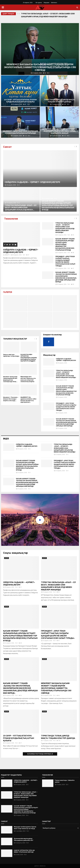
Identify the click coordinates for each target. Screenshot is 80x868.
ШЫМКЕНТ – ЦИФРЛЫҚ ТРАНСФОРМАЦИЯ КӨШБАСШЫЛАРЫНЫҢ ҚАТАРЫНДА (21, 132)
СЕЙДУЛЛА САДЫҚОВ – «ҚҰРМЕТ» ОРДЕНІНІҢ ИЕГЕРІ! (32, 182)
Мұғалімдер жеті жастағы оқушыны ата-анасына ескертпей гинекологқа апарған (28, 379)
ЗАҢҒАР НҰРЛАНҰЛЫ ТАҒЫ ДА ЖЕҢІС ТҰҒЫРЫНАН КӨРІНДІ (24, 851)
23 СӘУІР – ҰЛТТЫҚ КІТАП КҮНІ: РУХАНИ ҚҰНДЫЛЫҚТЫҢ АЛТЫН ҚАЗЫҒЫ (21, 101)
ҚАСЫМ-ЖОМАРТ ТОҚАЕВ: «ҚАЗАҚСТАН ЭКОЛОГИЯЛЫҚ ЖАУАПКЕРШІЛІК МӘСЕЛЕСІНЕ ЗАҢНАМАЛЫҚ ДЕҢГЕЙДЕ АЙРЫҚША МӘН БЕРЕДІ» (66, 277)
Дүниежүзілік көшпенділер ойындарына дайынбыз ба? (24, 839)
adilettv (7, 558)
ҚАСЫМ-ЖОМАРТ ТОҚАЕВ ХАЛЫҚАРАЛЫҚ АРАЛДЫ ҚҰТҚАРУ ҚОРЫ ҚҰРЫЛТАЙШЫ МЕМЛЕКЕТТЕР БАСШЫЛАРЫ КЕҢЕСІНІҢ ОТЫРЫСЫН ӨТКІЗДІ (58, 205)
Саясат (7, 147)
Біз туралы (39, 3)
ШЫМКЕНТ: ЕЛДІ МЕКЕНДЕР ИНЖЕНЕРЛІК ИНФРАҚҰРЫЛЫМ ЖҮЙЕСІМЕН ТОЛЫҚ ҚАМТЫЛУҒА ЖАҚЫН (60, 131)
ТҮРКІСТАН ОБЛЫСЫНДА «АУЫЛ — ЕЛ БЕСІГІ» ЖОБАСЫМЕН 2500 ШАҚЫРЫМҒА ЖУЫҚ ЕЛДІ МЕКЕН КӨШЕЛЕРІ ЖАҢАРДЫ (48, 15)
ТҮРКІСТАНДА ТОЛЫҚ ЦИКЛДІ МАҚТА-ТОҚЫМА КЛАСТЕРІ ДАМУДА (60, 101)
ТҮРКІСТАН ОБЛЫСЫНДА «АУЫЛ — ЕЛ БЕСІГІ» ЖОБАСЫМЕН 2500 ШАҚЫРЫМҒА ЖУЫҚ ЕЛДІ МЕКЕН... (21, 208)
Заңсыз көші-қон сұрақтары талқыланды (11, 355)
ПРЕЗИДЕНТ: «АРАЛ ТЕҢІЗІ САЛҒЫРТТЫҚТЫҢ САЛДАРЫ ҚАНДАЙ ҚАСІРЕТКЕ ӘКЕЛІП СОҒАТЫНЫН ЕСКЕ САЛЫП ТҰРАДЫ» (65, 261)
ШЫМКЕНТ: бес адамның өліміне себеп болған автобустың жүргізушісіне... (28, 400)
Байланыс (54, 3)
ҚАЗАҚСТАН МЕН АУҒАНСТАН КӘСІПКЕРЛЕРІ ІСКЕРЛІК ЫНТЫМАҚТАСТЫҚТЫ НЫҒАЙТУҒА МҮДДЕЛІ (29, 358)
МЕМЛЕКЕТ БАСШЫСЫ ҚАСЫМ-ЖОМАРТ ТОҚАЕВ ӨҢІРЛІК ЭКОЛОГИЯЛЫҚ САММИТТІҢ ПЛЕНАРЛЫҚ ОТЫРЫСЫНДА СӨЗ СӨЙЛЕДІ (40, 67)
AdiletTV (7, 255)
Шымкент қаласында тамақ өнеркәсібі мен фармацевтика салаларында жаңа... (10, 379)
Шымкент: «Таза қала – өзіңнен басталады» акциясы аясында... (11, 399)
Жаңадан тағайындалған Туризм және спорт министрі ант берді (25, 828)
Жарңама (46, 3)
